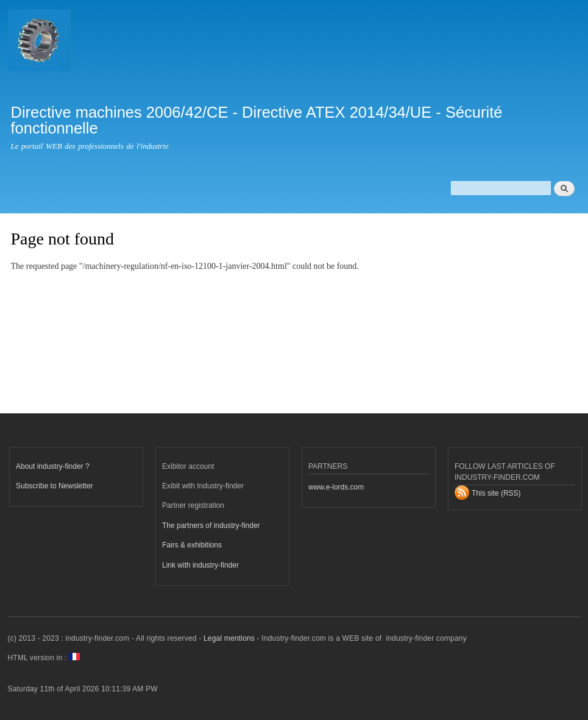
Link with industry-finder (200, 565)
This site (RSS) (496, 493)
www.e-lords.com (336, 487)
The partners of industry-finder (211, 526)
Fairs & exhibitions (192, 545)
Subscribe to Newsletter (55, 486)
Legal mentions (229, 638)
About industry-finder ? (53, 466)
